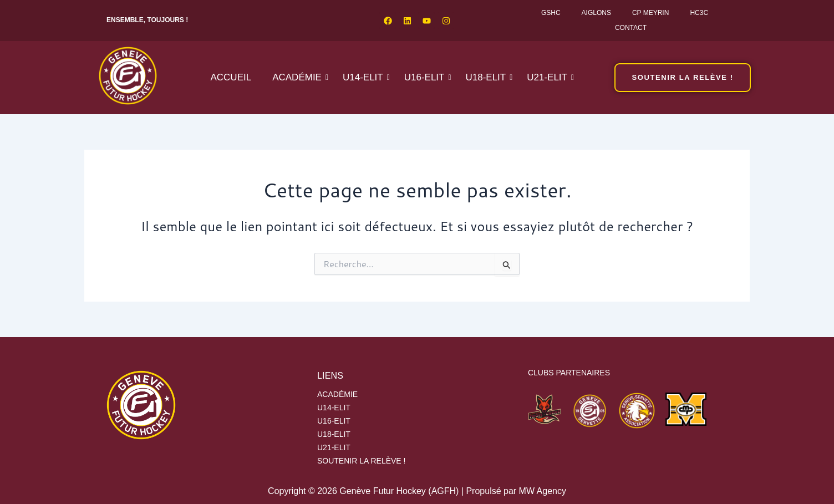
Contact (631, 28)
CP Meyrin (650, 13)
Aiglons (596, 13)
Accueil (231, 77)
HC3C (699, 13)
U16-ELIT (427, 77)
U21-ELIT (549, 77)
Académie (299, 77)
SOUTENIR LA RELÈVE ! (362, 461)
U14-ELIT (365, 77)
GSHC (551, 13)
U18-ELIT (488, 77)
